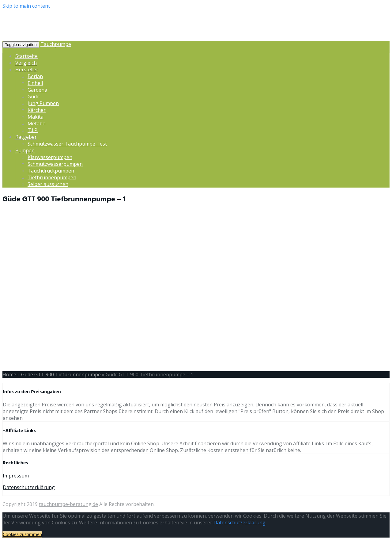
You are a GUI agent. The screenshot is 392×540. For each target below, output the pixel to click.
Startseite (26, 56)
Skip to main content (26, 6)
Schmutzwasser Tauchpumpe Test (67, 144)
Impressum (16, 476)
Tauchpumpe (56, 44)
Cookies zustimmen (22, 534)
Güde (34, 97)
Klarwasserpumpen (50, 157)
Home (9, 375)
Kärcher (37, 110)
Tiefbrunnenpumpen (52, 177)
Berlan (35, 76)
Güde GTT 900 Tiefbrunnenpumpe (61, 375)
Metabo (37, 124)
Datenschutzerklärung (29, 487)
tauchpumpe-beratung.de (68, 504)
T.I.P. (33, 130)
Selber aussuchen (48, 184)
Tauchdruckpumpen (51, 171)
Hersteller (27, 70)
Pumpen (25, 150)
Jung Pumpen (43, 103)
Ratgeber (26, 137)
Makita (36, 117)
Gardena (37, 90)
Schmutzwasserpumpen (55, 164)
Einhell (35, 83)
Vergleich (26, 63)
